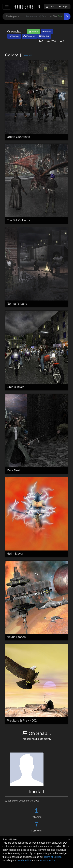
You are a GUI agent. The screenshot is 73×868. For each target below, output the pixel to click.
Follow (33, 32)
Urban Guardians (18, 137)
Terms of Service (53, 857)
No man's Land (17, 304)
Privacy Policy (47, 860)
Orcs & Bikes (16, 387)
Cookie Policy (24, 860)
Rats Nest (14, 470)
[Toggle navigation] (7, 7)
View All (27, 56)
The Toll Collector (19, 220)
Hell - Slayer (15, 554)
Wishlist (44, 36)
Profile (47, 32)
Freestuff (29, 36)
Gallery (14, 36)
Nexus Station (16, 637)
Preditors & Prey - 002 (22, 721)
